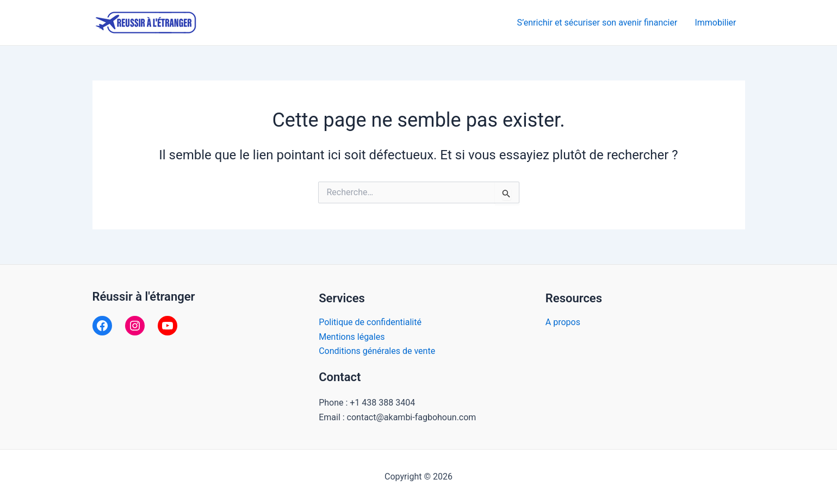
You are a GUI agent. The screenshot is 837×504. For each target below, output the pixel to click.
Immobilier (715, 23)
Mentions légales (352, 337)
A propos (563, 322)
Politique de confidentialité (370, 322)
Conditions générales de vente (377, 351)
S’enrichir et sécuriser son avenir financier (597, 23)
